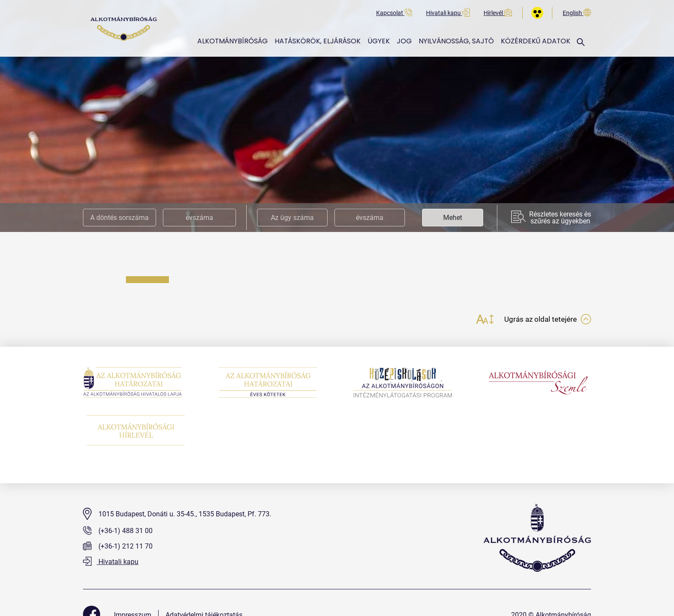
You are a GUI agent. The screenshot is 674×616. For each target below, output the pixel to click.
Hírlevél (498, 13)
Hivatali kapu (448, 13)
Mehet (453, 218)
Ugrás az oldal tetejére (546, 320)
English (577, 13)
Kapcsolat (394, 13)
